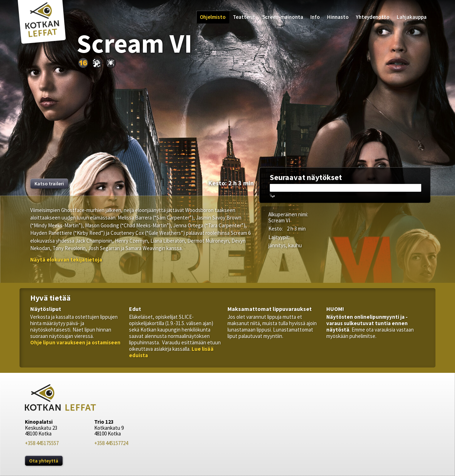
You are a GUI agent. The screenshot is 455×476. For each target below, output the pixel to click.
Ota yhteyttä (44, 461)
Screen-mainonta (283, 17)
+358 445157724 (111, 443)
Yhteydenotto (373, 17)
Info (315, 17)
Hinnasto (338, 17)
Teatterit (244, 17)
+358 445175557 (42, 443)
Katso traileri (49, 184)
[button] (66, 260)
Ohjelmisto (213, 17)
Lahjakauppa (412, 17)
